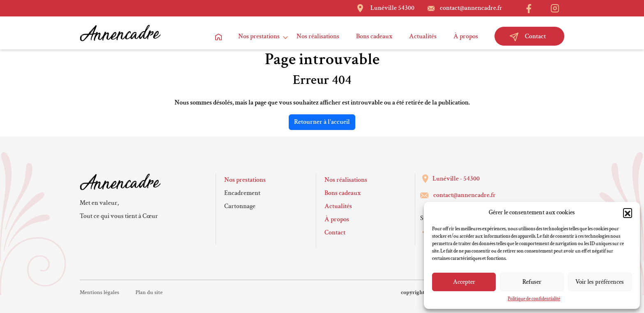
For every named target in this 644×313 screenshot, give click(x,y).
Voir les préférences (600, 282)
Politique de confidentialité (534, 299)
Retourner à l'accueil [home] (322, 122)
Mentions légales (99, 292)
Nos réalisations (318, 36)
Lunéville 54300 (392, 8)
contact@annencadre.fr (471, 8)
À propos (466, 36)
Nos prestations (259, 36)
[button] (628, 213)
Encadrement (242, 193)
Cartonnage (240, 206)
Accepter (464, 282)
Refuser (532, 282)
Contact (528, 37)
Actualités (423, 36)
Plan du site (149, 292)
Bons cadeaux (374, 36)
